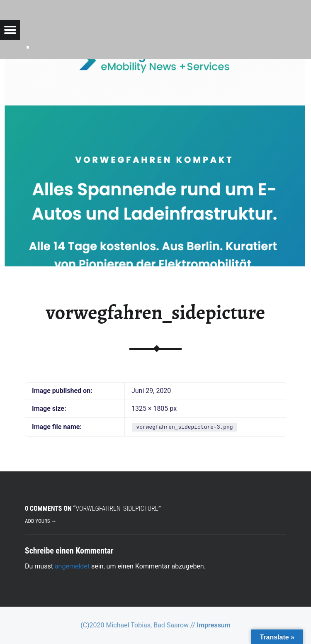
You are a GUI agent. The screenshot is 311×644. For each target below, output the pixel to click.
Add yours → (41, 521)
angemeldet (72, 566)
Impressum (214, 625)
